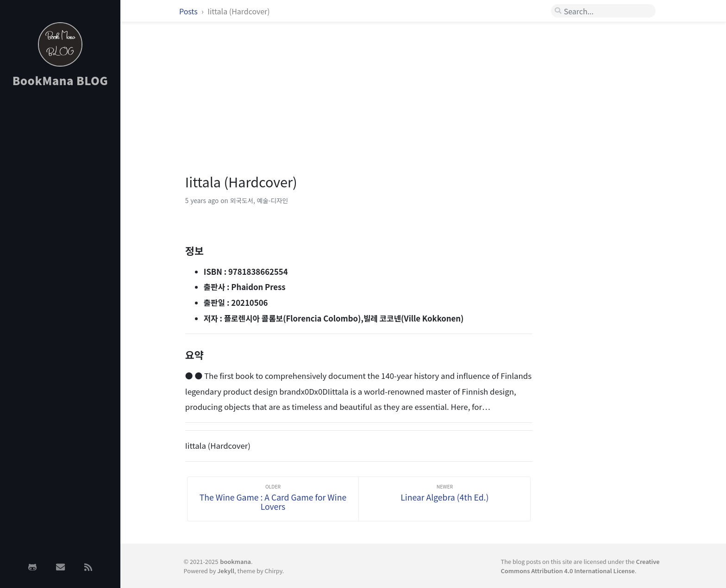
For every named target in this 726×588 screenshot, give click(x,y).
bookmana (235, 561)
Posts (189, 11)
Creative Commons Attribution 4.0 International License (580, 566)
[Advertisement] (60, 242)
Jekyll (226, 571)
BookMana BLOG (60, 80)
